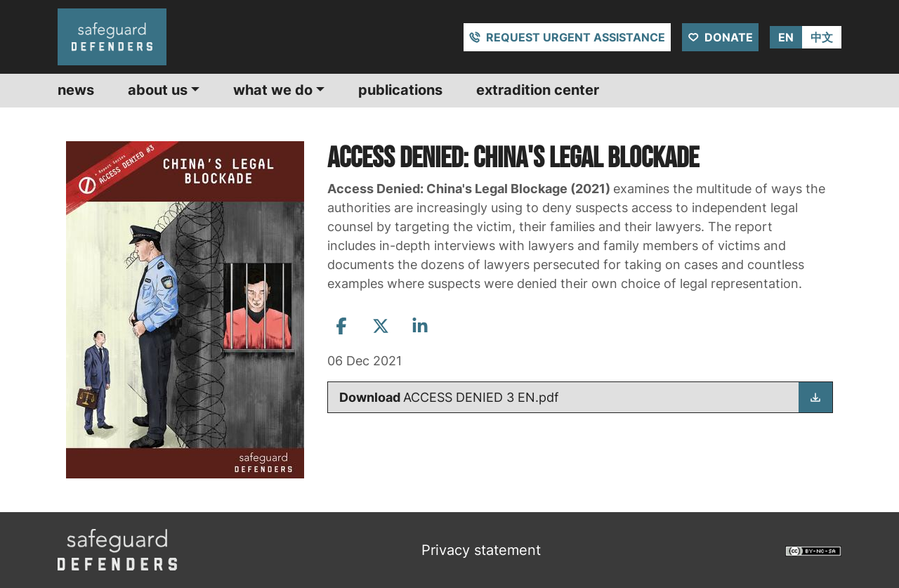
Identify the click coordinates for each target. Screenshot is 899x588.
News (76, 90)
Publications (400, 90)
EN (786, 37)
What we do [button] (273, 90)
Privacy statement (481, 550)
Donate (729, 37)
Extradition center (538, 90)
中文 (822, 37)
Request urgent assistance (576, 37)
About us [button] (158, 90)
